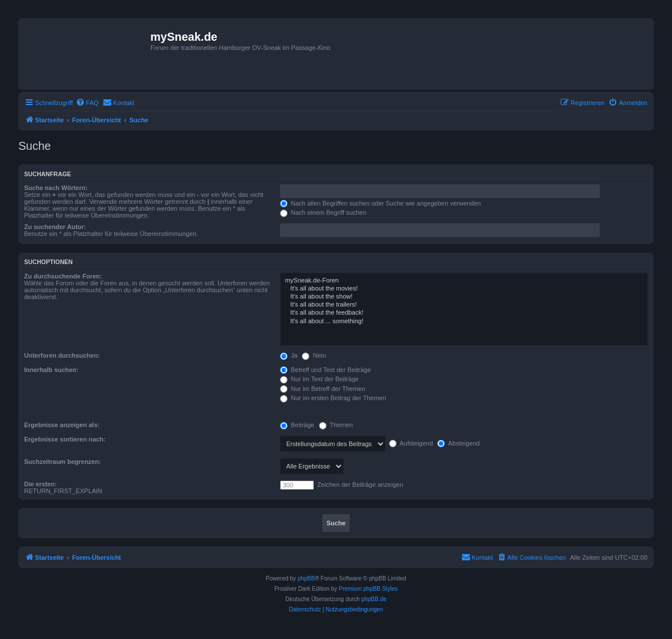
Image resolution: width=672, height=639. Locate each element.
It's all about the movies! (464, 289)
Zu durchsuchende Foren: (63, 276)
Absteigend (459, 443)
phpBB (306, 578)
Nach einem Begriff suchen (323, 212)
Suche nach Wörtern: (56, 188)
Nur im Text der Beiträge (319, 379)
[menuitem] (87, 103)
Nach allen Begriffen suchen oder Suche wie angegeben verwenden (380, 203)
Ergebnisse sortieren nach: (65, 439)
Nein (314, 355)
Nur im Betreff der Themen (323, 389)
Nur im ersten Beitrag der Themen (333, 398)
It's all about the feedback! (464, 313)
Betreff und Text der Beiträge (326, 370)
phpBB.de (374, 599)
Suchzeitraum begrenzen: (63, 462)
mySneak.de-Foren (464, 281)
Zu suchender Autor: (55, 227)
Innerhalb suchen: (51, 370)
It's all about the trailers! (464, 305)
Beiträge (297, 425)
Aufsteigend (411, 443)
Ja (289, 355)
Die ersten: (40, 484)
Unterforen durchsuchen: (62, 355)
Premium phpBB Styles (368, 589)
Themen (336, 425)
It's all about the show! (464, 297)
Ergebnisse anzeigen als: (62, 425)
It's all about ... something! (464, 322)
